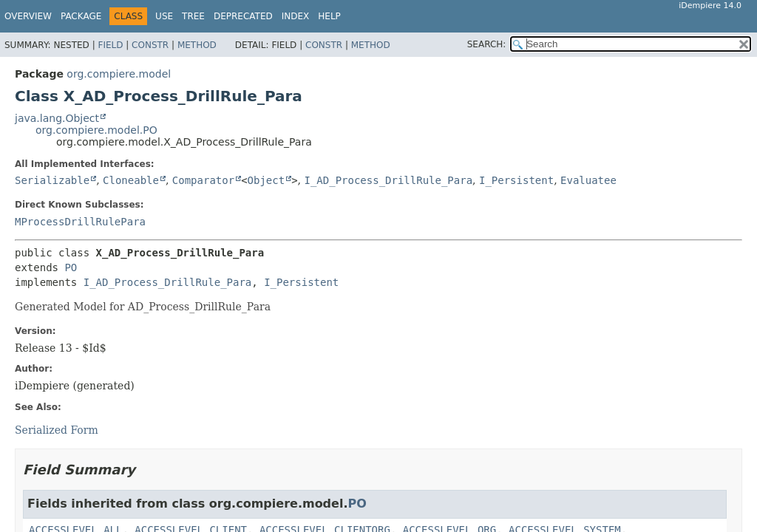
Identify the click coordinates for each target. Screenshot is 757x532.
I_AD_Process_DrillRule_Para (388, 180)
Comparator (203, 180)
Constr (150, 45)
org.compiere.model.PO (96, 130)
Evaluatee (588, 180)
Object (267, 180)
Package (81, 16)
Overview (28, 16)
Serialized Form (57, 430)
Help (329, 16)
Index (296, 16)
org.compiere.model (119, 74)
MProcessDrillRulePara (80, 222)
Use (164, 16)
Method (197, 45)
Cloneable (131, 180)
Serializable (52, 180)
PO (71, 267)
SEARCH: (487, 44)
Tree (193, 16)
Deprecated (243, 16)
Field (110, 45)
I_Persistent (516, 180)
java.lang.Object (57, 118)
